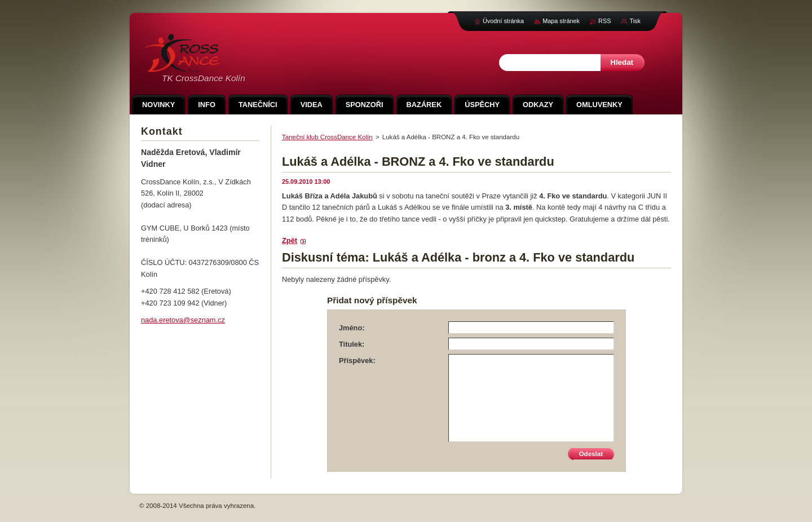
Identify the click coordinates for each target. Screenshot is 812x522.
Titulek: (352, 344)
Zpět (290, 240)
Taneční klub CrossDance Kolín (327, 137)
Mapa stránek (561, 21)
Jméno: (352, 328)
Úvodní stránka (503, 21)
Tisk (635, 21)
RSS (604, 21)
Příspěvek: (357, 360)
